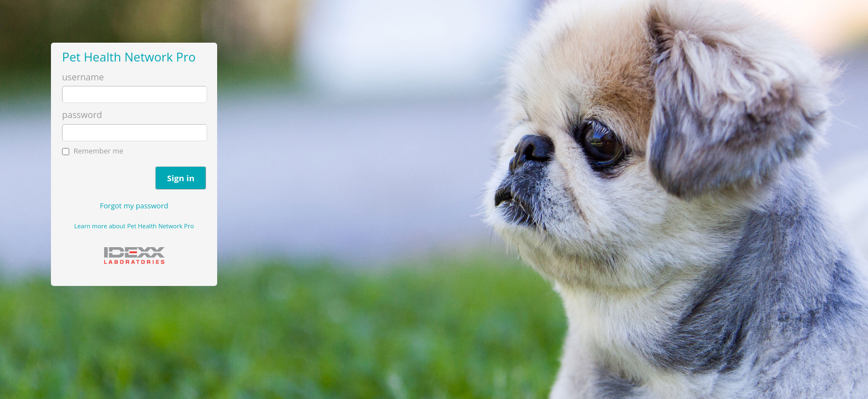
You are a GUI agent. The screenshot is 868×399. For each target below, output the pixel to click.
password (82, 115)
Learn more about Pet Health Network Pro (134, 226)
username (83, 77)
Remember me (99, 151)
